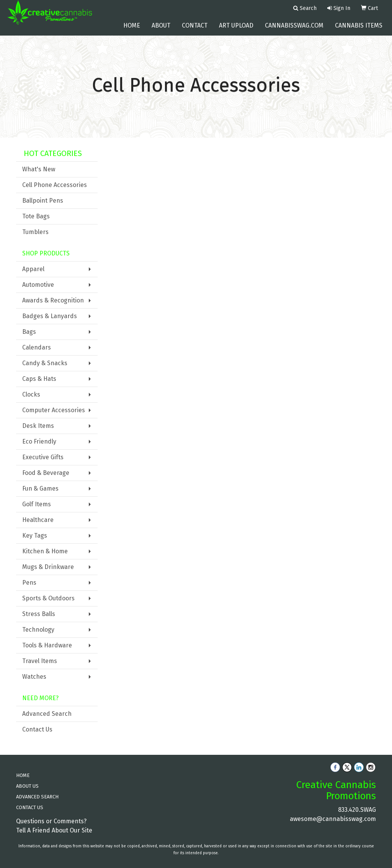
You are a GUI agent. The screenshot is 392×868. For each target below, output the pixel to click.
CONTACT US (30, 807)
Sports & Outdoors (48, 598)
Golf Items (37, 504)
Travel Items (40, 661)
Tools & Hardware (47, 645)
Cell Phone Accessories (55, 185)
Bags (29, 332)
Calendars (37, 347)
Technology (38, 630)
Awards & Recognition (53, 300)
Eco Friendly (39, 441)
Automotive (38, 285)
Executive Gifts (43, 457)
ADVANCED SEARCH (37, 797)
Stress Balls (39, 614)
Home (132, 30)
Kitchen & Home (45, 551)
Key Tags (35, 536)
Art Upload (236, 30)
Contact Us (37, 729)
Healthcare (38, 520)
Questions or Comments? (51, 821)
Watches (34, 677)
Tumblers (35, 232)
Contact (195, 30)
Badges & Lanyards (50, 316)
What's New (39, 169)
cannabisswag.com (294, 30)
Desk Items (38, 426)
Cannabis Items (359, 30)
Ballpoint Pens (43, 201)
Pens (29, 583)
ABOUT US (27, 786)
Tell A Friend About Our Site (54, 830)
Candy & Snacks (45, 363)
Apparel (33, 269)
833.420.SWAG (357, 810)
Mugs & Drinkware (48, 567)
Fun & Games (40, 488)
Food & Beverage (46, 473)
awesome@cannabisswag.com (333, 819)
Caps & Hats (39, 379)
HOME (23, 775)
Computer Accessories (54, 410)
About (161, 30)
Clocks (31, 394)
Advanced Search (47, 714)
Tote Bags (36, 216)
